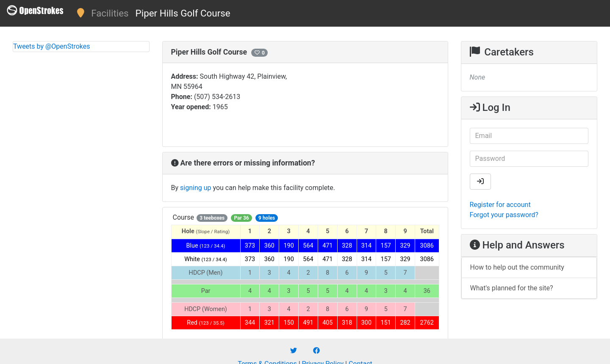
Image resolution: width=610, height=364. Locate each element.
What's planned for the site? (512, 288)
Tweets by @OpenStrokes (52, 46)
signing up (195, 188)
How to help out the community (517, 267)
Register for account (500, 205)
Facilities (110, 13)
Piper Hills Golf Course (183, 13)
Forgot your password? (504, 215)
